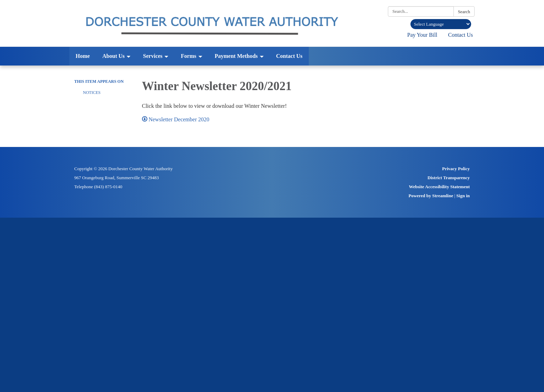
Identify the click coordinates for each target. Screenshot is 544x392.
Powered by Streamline (431, 196)
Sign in (463, 196)
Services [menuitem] (153, 56)
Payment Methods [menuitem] (236, 56)
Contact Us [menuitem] (289, 56)
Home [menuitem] (83, 56)
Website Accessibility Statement (439, 187)
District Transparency (449, 178)
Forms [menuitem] (188, 56)
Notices (92, 93)
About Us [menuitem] (113, 56)
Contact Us (460, 35)
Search (464, 12)
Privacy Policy (456, 169)
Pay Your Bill (422, 35)
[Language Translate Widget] (441, 24)
